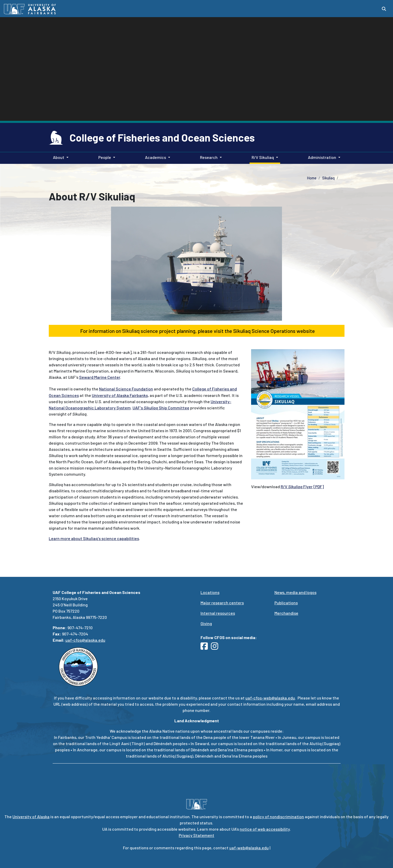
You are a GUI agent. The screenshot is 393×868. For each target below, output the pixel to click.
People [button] (105, 157)
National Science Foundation (126, 389)
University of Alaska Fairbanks (120, 395)
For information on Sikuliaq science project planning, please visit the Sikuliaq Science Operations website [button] (196, 331)
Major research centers (222, 603)
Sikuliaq (328, 178)
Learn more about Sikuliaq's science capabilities (94, 538)
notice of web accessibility (265, 829)
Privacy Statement (196, 835)
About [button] (59, 157)
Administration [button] (322, 157)
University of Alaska (31, 817)
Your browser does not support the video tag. (196, 115)
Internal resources (218, 613)
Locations (210, 592)
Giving (206, 623)
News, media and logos (295, 592)
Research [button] (209, 157)
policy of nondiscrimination (278, 817)
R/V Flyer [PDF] (302, 486)
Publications (286, 603)
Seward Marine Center (100, 377)
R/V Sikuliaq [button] (263, 157)
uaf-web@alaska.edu (249, 848)
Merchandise (286, 613)
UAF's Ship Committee (161, 408)
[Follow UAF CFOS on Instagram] (216, 647)
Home (312, 178)
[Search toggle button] (384, 9)
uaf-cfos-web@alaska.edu (270, 698)
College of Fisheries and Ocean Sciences (162, 137)
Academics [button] (156, 157)
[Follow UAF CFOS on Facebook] (206, 647)
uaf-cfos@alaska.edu (85, 640)
